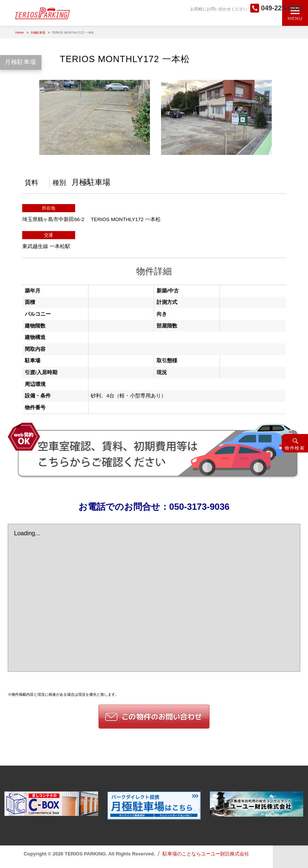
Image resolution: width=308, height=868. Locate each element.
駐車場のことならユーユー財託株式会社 (206, 854)
